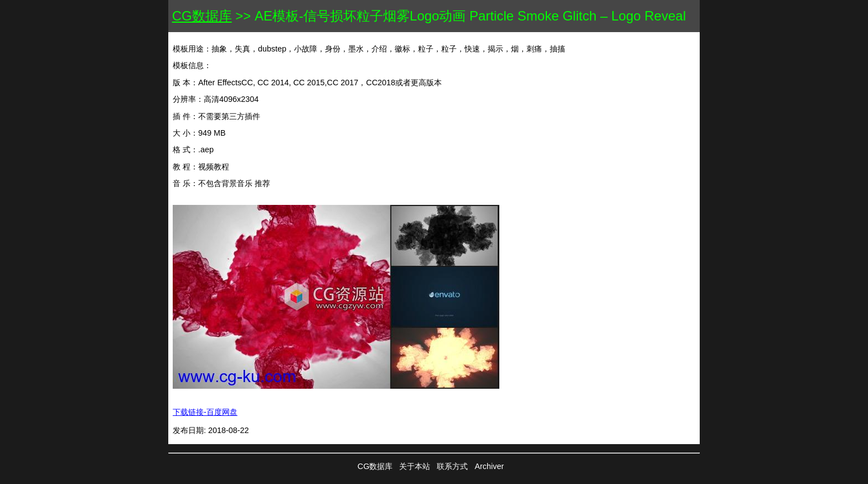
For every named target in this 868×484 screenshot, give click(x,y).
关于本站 (415, 466)
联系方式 (452, 466)
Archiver (489, 466)
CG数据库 (202, 16)
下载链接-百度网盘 (205, 412)
